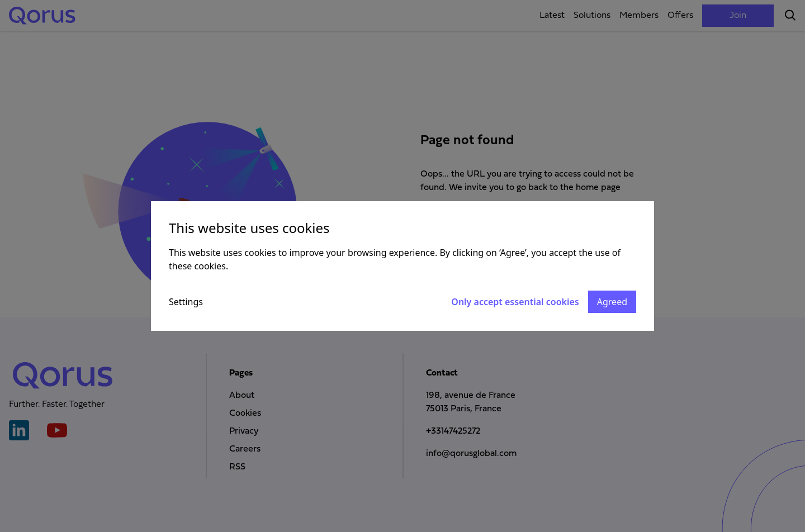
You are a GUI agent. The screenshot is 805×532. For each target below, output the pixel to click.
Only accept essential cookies (515, 302)
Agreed (612, 302)
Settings (186, 302)
